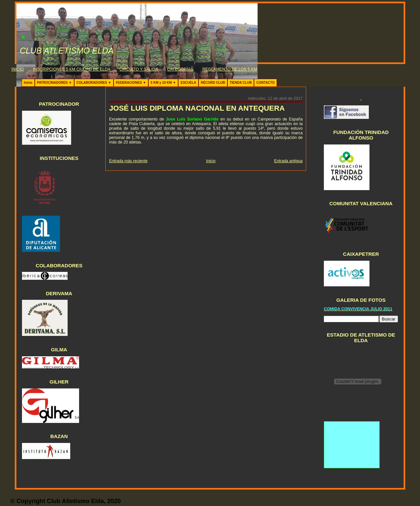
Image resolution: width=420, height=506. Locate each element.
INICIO (18, 69)
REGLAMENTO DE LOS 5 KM (230, 69)
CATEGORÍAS (180, 69)
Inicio (28, 83)
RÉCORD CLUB (213, 83)
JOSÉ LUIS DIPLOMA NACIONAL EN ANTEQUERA (197, 108)
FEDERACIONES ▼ (131, 83)
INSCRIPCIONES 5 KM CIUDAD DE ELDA (72, 69)
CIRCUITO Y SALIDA (139, 69)
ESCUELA (188, 83)
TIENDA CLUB (241, 83)
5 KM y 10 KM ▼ (163, 83)
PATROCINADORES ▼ (54, 83)
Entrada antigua (288, 161)
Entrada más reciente (128, 161)
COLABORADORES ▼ (94, 83)
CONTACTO (265, 83)
